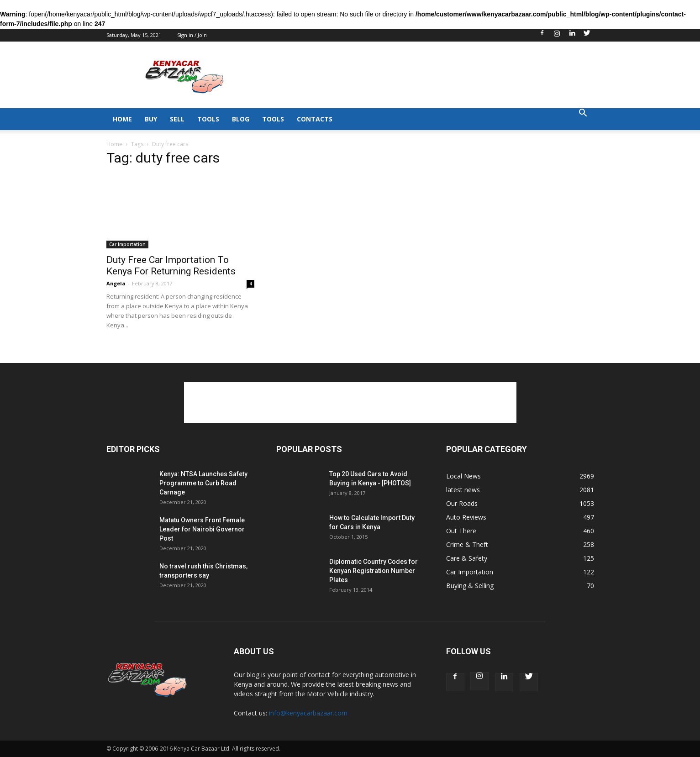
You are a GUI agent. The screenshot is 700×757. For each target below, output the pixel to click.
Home (114, 144)
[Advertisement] (428, 75)
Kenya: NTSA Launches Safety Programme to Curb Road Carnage (203, 483)
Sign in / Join (192, 35)
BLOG (241, 119)
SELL (177, 119)
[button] (583, 114)
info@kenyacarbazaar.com (308, 713)
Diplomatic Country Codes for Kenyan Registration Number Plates (374, 571)
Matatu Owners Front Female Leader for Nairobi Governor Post (202, 529)
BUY (151, 119)
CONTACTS (315, 119)
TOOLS (208, 119)
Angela (116, 283)
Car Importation (127, 244)
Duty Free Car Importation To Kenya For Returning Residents (171, 265)
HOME (122, 119)
